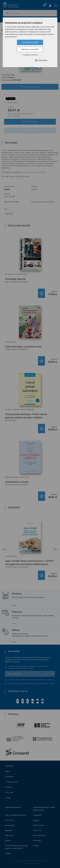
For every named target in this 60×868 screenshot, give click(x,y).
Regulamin (9, 830)
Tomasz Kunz (8, 197)
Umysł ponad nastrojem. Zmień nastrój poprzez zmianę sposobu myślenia (26, 416)
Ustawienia (42, 60)
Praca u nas (9, 792)
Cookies (8, 853)
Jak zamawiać (10, 825)
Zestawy (8, 841)
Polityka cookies (39, 825)
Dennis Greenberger (27, 410)
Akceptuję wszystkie (30, 42)
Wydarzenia (9, 766)
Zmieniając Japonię (15, 279)
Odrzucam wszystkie (30, 49)
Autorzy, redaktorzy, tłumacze (15, 815)
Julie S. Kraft (24, 477)
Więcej (32, 668)
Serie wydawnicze (39, 835)
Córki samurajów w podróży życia (23, 347)
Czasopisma (9, 214)
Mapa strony (9, 835)
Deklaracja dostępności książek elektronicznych (44, 809)
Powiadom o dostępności (30, 122)
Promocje (8, 787)
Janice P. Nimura (11, 342)
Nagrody (36, 820)
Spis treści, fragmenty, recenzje (30, 87)
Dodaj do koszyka (30, 130)
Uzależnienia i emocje (17, 482)
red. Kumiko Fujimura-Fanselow (16, 274)
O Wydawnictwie (11, 782)
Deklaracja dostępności (13, 807)
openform (34, 863)
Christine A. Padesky (12, 410)
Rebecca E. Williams (12, 477)
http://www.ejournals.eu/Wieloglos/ (34, 172)
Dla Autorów (10, 820)
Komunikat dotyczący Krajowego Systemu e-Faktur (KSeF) (16, 847)
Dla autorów (9, 777)
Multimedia (37, 841)
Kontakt (8, 798)
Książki (7, 771)
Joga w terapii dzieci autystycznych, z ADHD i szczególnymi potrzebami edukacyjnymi (30, 563)
